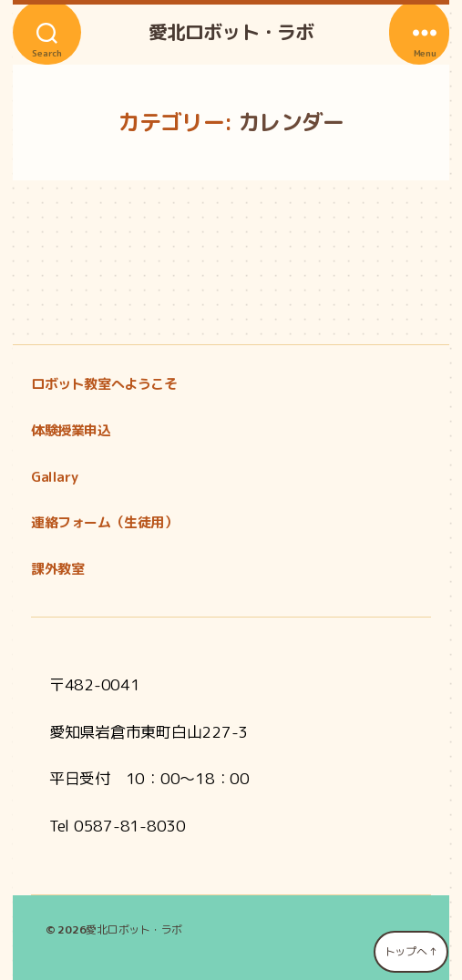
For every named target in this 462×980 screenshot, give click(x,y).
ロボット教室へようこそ (104, 384)
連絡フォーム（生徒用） (104, 522)
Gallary (54, 477)
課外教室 (57, 569)
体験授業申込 (71, 430)
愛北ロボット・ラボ (231, 32)
